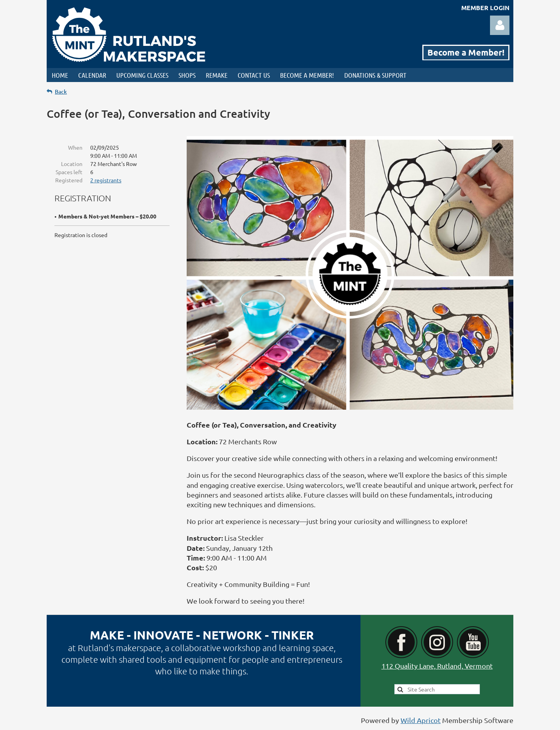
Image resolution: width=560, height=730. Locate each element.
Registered (69, 180)
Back (61, 92)
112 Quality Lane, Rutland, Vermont (437, 666)
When (75, 147)
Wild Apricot (421, 720)
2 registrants (106, 180)
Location (72, 164)
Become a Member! (466, 52)
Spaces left (69, 172)
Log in (500, 25)
